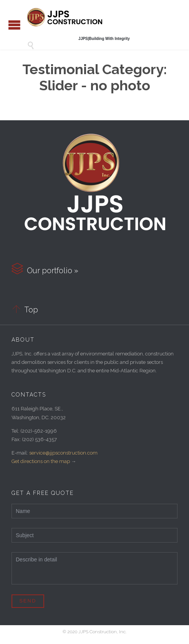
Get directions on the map (41, 461)
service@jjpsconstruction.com (63, 453)
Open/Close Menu (14, 25)
